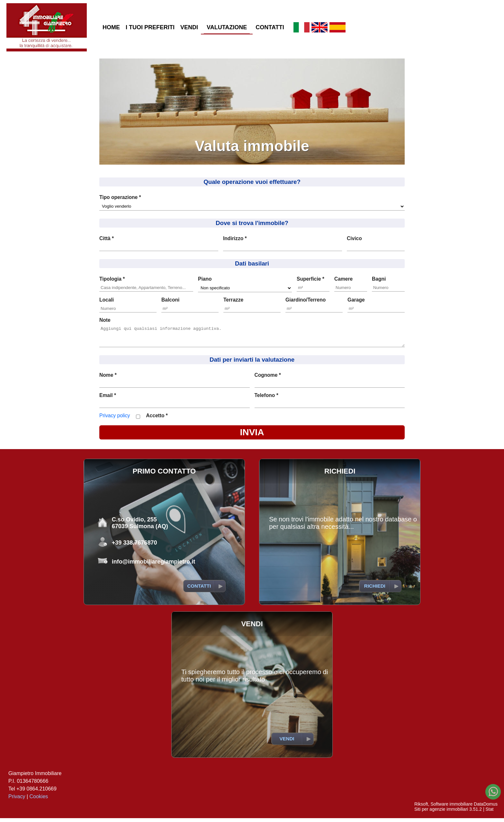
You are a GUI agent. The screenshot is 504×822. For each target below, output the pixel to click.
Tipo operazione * (120, 197)
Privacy (17, 800)
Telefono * (266, 399)
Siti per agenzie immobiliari (441, 813)
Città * (107, 238)
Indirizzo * (235, 238)
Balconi (170, 300)
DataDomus (486, 808)
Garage (356, 300)
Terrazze (233, 300)
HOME (111, 27)
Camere (343, 279)
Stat (489, 813)
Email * (108, 399)
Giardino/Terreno (306, 300)
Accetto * (157, 419)
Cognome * (268, 379)
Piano (205, 279)
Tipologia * (112, 279)
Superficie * (310, 279)
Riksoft (421, 808)
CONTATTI (270, 27)
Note (105, 320)
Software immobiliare (451, 808)
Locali (107, 300)
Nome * (108, 379)
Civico (354, 238)
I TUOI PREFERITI (150, 27)
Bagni (379, 279)
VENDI (189, 27)
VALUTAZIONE (227, 27)
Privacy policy (115, 419)
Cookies (39, 800)
